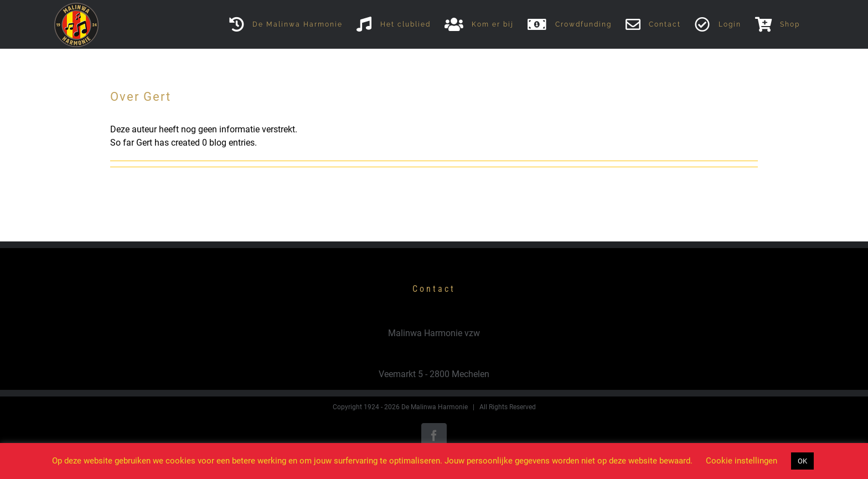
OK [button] (802, 461)
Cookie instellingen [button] (742, 461)
